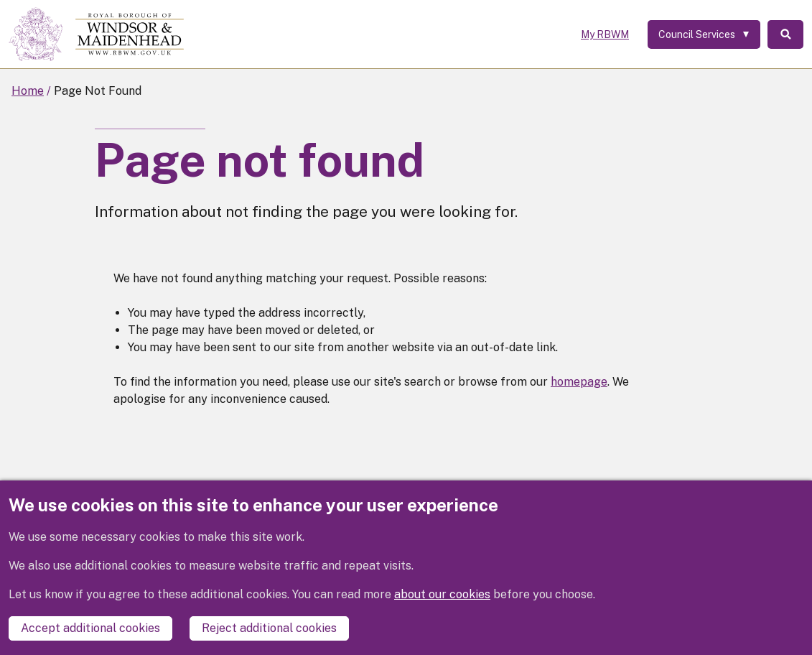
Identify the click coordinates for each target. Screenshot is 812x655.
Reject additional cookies (269, 628)
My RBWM (605, 34)
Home (28, 91)
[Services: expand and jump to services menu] (704, 34)
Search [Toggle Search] (785, 34)
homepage (579, 382)
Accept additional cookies (90, 628)
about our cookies (442, 594)
